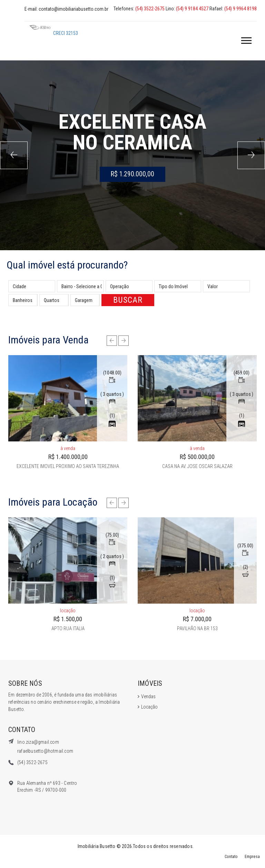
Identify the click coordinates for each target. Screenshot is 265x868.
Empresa (251, 857)
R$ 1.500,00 (68, 619)
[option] (68, 413)
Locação (149, 707)
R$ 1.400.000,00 (68, 457)
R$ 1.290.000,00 (132, 174)
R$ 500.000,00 (197, 457)
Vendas (148, 696)
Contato (227, 857)
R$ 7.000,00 (197, 619)
